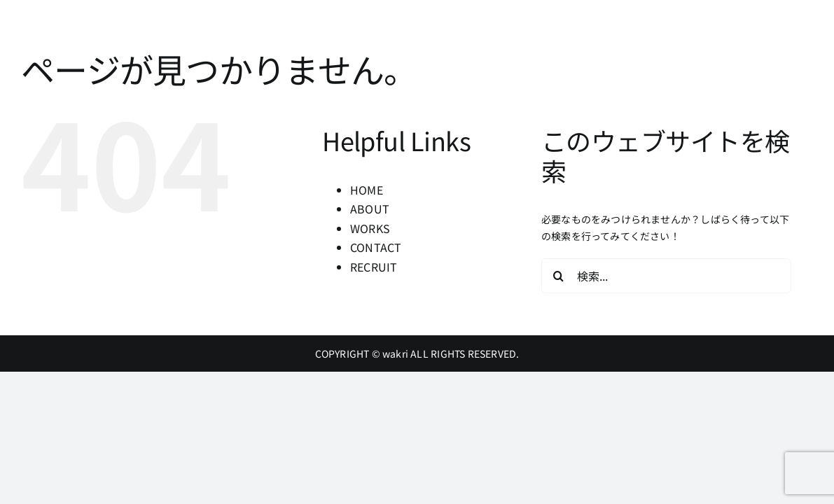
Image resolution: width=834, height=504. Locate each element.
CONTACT (376, 247)
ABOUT (370, 209)
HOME (367, 190)
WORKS (370, 228)
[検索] (559, 276)
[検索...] (666, 276)
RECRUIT (374, 267)
